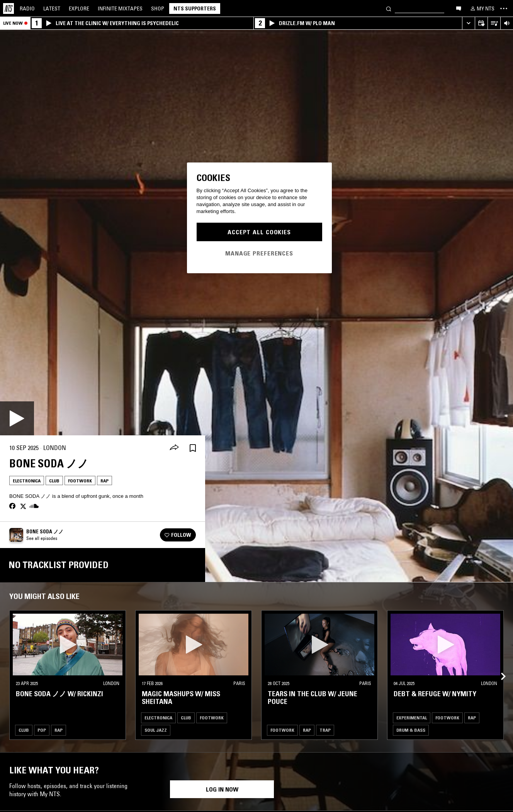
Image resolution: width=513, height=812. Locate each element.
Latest (52, 8)
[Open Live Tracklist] (494, 23)
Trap (325, 730)
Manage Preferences (259, 253)
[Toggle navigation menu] (504, 8)
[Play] (17, 418)
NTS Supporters (195, 8)
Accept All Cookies (259, 232)
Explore (79, 8)
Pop (42, 730)
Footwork (80, 481)
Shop (158, 8)
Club (54, 481)
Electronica (27, 481)
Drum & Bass (411, 730)
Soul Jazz (156, 730)
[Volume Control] (507, 23)
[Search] (389, 8)
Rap (104, 481)
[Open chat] (459, 8)
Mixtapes (120, 8)
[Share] (174, 448)
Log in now (222, 789)
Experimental (412, 718)
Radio (27, 8)
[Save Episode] (193, 448)
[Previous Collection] (498, 667)
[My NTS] (482, 8)
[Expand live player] (468, 23)
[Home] (8, 8)
